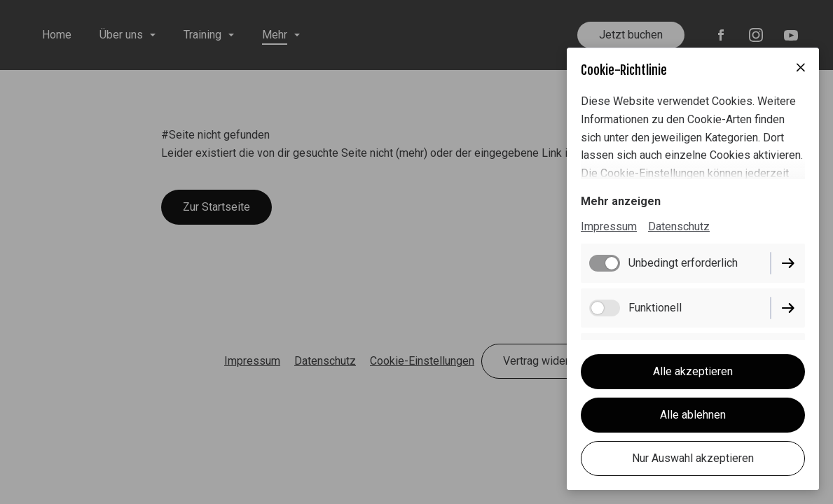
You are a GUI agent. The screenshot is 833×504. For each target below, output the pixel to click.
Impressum (609, 226)
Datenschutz (679, 226)
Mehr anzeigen (621, 201)
